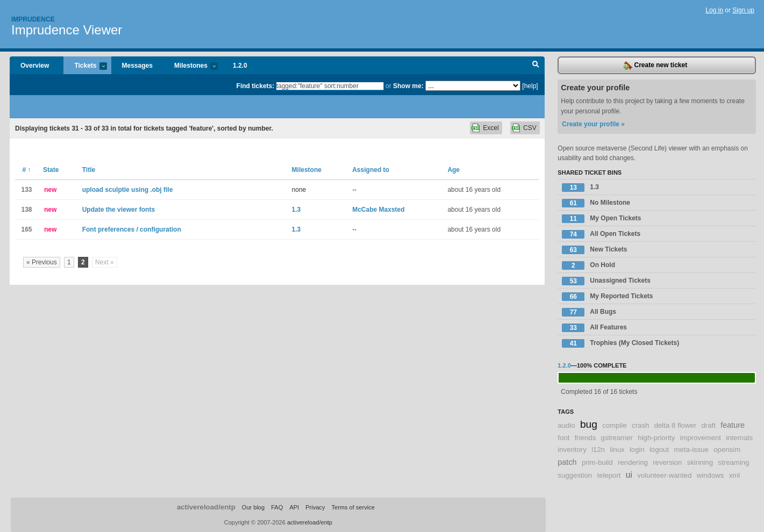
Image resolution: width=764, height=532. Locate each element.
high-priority (656, 438)
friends (586, 438)
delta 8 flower (675, 425)
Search (536, 66)
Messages (137, 66)
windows (711, 475)
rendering (633, 462)
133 (26, 190)
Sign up (743, 10)
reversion (667, 462)
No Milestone (596, 203)
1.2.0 (240, 66)
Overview (35, 66)
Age (454, 170)
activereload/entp (206, 507)
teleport (609, 475)
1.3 (297, 210)
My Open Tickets (601, 219)
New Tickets (594, 250)
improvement (701, 438)
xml (735, 475)
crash (640, 425)
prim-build (597, 462)
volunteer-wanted (664, 475)
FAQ (277, 507)
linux (617, 450)
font (563, 438)
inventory (572, 450)
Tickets (85, 66)
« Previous (42, 262)
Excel (491, 128)
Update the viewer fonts (119, 210)
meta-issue (691, 450)
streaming (734, 462)
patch (567, 462)
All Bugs (589, 312)
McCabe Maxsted (378, 210)
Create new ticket (655, 66)
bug (589, 424)
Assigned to (371, 170)
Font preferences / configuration (132, 229)
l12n (598, 450)
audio (566, 425)
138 (26, 210)
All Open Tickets (601, 234)
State (51, 170)
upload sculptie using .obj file (128, 190)
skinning (700, 462)
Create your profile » (593, 124)
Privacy (315, 507)
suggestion (575, 475)
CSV (530, 128)
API (294, 507)
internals (739, 438)
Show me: (408, 86)
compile (614, 425)
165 (26, 229)
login (637, 450)
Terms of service (353, 507)
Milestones (191, 66)
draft (708, 425)
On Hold (588, 265)
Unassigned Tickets (606, 281)
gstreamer (617, 438)
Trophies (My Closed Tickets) (620, 343)
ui (629, 475)
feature (733, 425)
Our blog (253, 507)
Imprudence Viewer (67, 30)
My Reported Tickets (607, 297)
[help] (530, 86)
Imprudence (33, 19)
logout (659, 450)
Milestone (307, 170)
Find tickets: (256, 86)
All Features (594, 328)
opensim (727, 450)
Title (89, 170)
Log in (714, 10)
